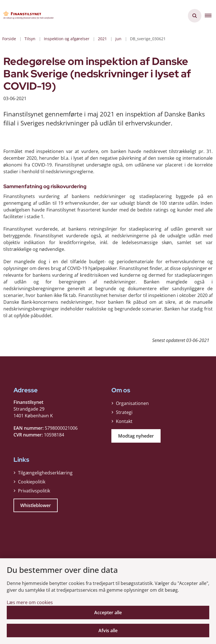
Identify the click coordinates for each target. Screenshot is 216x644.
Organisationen (132, 403)
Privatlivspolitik (34, 491)
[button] (210, 16)
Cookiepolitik (32, 482)
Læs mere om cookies (30, 602)
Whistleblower (36, 505)
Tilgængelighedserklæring (45, 473)
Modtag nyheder (136, 436)
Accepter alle (108, 613)
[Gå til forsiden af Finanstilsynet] (27, 16)
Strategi (124, 412)
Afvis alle (108, 631)
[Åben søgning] (195, 16)
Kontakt (124, 421)
